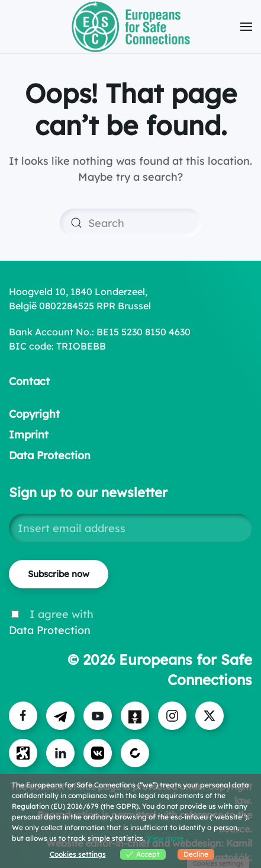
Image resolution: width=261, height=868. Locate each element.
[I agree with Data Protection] (15, 614)
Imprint (29, 435)
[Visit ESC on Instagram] (172, 716)
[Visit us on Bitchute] (135, 753)
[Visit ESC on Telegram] (60, 716)
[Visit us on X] (210, 716)
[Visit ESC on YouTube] (98, 716)
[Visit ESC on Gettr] (135, 716)
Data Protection (50, 455)
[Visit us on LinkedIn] (60, 753)
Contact (29, 381)
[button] (246, 27)
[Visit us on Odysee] (23, 753)
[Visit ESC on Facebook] (23, 716)
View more (165, 838)
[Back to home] (131, 27)
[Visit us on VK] (98, 753)
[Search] (131, 223)
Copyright (34, 414)
